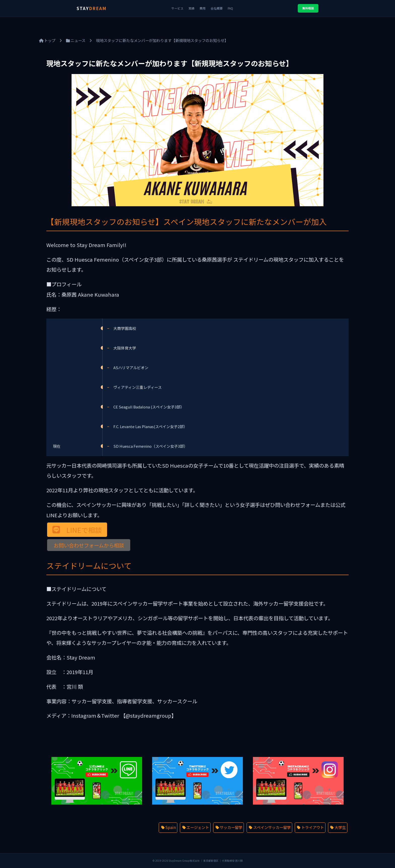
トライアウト (313, 827)
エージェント (198, 827)
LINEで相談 (84, 530)
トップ (47, 40)
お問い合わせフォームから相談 (89, 545)
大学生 (340, 827)
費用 (203, 8)
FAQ (230, 8)
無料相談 (308, 8)
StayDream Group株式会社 (184, 861)
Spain (171, 827)
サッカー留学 (231, 827)
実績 (191, 8)
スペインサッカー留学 (272, 827)
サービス (177, 8)
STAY (92, 8)
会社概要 (217, 8)
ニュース (76, 40)
